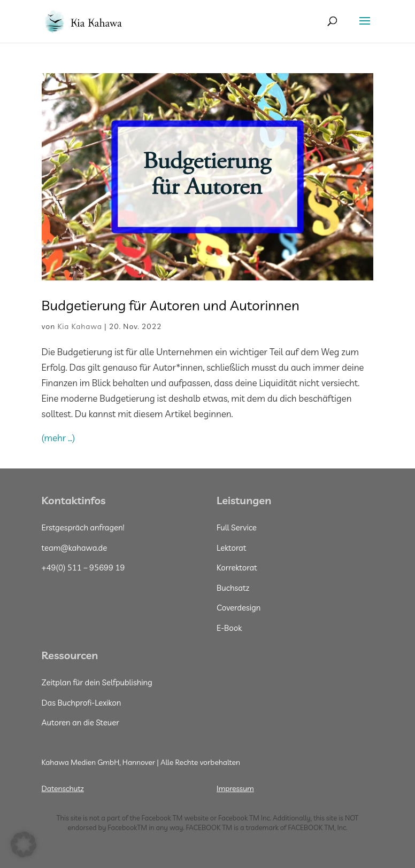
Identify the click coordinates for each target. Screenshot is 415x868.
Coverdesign (239, 608)
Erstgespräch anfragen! (83, 527)
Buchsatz (233, 588)
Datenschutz (63, 788)
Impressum (235, 788)
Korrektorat (237, 568)
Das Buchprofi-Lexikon (82, 703)
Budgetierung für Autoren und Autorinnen (172, 305)
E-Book (229, 628)
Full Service (237, 527)
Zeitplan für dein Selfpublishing (97, 682)
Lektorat (231, 548)
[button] (24, 844)
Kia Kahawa (80, 326)
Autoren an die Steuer (80, 722)
